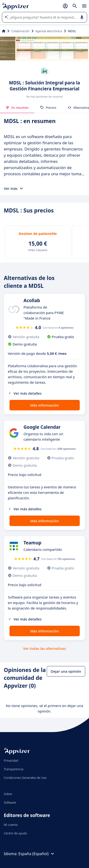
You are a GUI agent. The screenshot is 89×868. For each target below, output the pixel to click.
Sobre (8, 794)
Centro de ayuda (15, 833)
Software (10, 802)
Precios (48, 108)
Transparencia (14, 769)
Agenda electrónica (49, 31)
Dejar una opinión (66, 671)
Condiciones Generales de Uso (25, 778)
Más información (44, 405)
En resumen (17, 108)
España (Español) (37, 854)
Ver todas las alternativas (44, 648)
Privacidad (11, 760)
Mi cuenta (11, 825)
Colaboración (20, 31)
